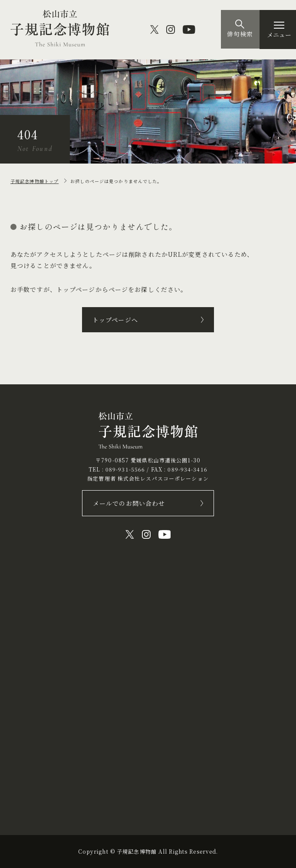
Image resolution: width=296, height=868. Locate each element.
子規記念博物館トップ (35, 181)
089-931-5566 (125, 469)
